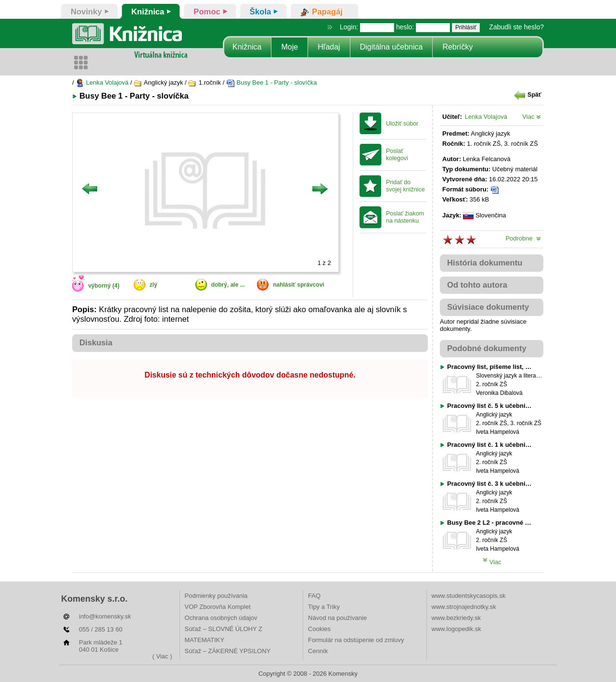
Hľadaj (329, 47)
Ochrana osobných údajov (221, 618)
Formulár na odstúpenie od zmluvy (356, 640)
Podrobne (523, 238)
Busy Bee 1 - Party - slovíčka (272, 82)
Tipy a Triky (324, 607)
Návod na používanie (337, 618)
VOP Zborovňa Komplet (218, 607)
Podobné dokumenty (487, 348)
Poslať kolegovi (397, 155)
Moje (289, 47)
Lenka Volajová (102, 82)
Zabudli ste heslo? (516, 27)
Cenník (318, 651)
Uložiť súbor (402, 124)
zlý (154, 285)
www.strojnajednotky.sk (464, 607)
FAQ (314, 596)
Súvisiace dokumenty (488, 307)
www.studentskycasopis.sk (469, 596)
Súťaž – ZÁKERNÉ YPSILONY (228, 651)
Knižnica (247, 47)
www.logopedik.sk (456, 629)
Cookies (319, 629)
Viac (532, 117)
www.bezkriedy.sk (456, 618)
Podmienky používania (216, 596)
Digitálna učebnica (391, 47)
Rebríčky (457, 47)
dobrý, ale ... (228, 285)
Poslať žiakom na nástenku (405, 217)
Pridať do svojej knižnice (405, 186)
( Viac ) (162, 656)
